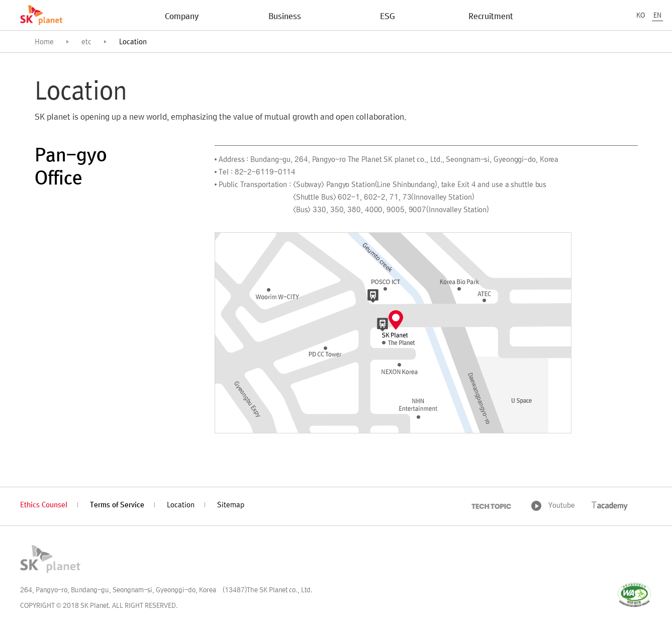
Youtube (562, 506)
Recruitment (491, 17)
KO (641, 16)
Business (285, 17)
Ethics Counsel (44, 506)
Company (182, 17)
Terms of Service (117, 506)
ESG (388, 17)
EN (657, 16)
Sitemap (231, 506)
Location (181, 506)
